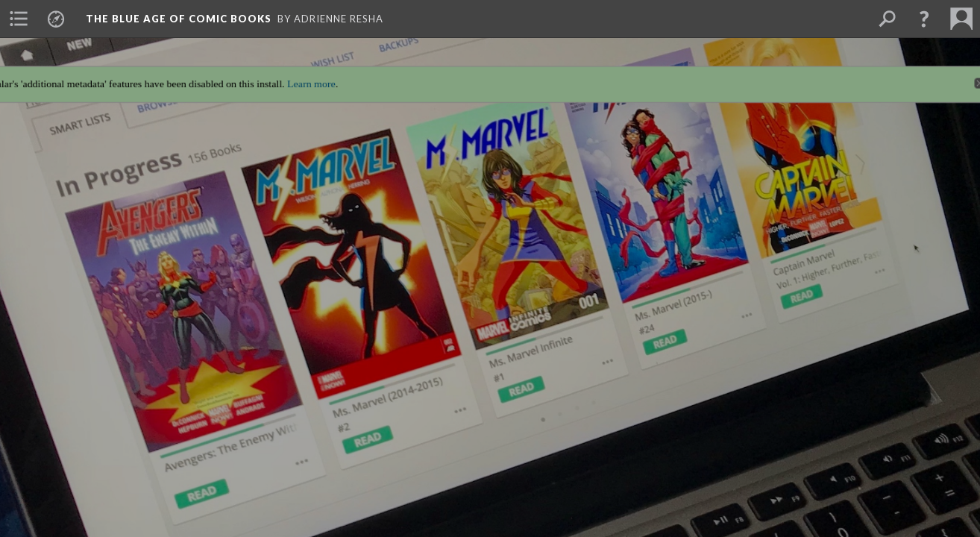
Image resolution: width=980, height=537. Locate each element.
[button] (924, 19)
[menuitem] (19, 19)
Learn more (306, 77)
